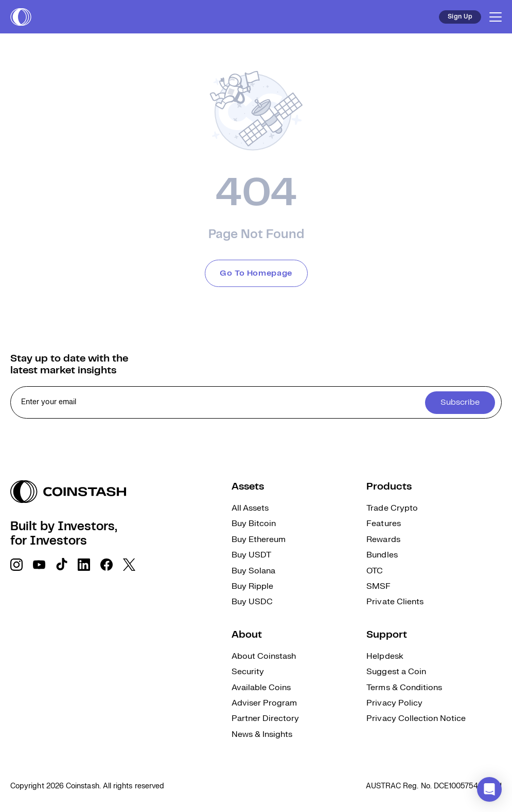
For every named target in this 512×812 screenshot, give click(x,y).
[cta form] (256, 402)
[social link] (16, 565)
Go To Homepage (256, 273)
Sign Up (460, 17)
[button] (489, 789)
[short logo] (21, 17)
